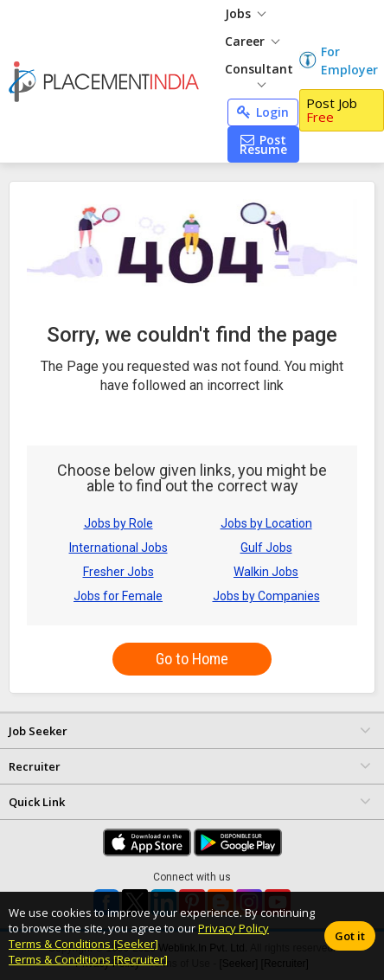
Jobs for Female (118, 596)
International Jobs (118, 548)
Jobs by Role (118, 523)
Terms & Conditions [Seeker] (83, 944)
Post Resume (263, 144)
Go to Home (192, 659)
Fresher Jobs (118, 572)
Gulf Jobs (266, 548)
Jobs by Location (266, 523)
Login (263, 112)
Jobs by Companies (266, 596)
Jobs (245, 13)
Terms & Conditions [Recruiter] (88, 959)
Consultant (259, 74)
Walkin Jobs (266, 572)
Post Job (332, 110)
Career (252, 41)
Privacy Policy (234, 928)
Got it (350, 936)
